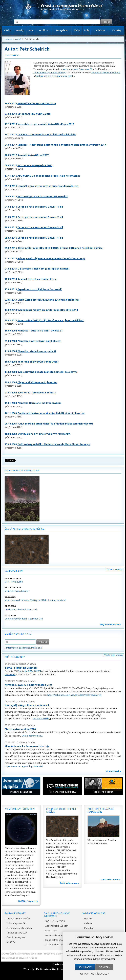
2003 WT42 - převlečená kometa (37, 393)
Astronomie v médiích (56, 935)
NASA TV (11, 942)
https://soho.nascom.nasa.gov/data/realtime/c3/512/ (74, 695)
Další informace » (28, 901)
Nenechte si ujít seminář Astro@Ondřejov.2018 (46, 124)
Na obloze (44, 30)
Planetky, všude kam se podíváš (37, 351)
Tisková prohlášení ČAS (18, 919)
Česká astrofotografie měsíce (24, 529)
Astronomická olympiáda (19, 928)
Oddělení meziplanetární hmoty (49, 73)
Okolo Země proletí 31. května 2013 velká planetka (48, 300)
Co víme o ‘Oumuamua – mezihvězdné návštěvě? (47, 134)
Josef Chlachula (29, 664)
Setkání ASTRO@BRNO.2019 (34, 114)
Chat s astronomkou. (32, 736)
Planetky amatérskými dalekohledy (39, 341)
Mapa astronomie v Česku (59, 940)
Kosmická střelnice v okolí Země (37, 279)
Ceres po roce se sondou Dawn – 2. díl (40, 217)
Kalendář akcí (14, 571)
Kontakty (117, 30)
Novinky (20, 30)
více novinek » (113, 771)
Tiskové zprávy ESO (17, 933)
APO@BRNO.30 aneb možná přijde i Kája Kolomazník (49, 176)
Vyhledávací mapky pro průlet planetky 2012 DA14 (48, 310)
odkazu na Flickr (41, 719)
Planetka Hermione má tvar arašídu (39, 403)
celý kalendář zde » (111, 625)
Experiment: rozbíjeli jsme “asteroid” (40, 289)
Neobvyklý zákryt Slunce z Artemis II (27, 705)
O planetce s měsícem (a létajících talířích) (43, 269)
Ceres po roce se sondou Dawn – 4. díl (40, 207)
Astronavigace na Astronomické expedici (43, 196)
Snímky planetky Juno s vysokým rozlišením (44, 434)
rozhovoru (10, 674)
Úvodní (8, 39)
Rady (86, 30)
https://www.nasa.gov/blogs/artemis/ (24, 766)
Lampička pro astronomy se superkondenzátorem (48, 186)
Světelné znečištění (55, 921)
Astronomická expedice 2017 (35, 165)
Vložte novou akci (115, 569)
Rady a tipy (51, 930)
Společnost (100, 30)
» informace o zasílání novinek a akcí (23, 648)
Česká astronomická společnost (26, 954)
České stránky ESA (16, 937)
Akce (31, 30)
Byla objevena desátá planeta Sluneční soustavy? (47, 372)
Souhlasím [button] (85, 967)
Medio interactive (46, 969)
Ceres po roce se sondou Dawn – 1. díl (40, 238)
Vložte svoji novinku (114, 655)
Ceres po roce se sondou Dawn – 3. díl (40, 227)
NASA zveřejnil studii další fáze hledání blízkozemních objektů (55, 424)
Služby (77, 30)
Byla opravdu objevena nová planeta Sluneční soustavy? (51, 258)
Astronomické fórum (56, 945)
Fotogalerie (62, 30)
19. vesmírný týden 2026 (20, 809)
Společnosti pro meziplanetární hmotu (55, 76)
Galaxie (88, 923)
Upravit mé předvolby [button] (94, 974)
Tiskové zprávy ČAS (17, 923)
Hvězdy (88, 919)
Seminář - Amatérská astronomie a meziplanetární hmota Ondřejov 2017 (62, 145)
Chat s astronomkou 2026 (20, 729)
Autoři (18, 39)
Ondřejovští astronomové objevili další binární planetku (51, 413)
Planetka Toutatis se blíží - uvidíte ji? (40, 331)
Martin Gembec (29, 681)
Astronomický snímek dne (22, 470)
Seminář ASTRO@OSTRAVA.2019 (37, 103)
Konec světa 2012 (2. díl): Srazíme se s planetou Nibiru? (51, 320)
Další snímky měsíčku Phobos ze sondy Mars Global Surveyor (54, 444)
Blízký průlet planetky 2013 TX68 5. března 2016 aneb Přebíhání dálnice (60, 248)
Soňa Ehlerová (28, 725)
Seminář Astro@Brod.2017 (33, 155)
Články (7, 30)
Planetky (89, 928)
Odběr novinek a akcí (18, 634)
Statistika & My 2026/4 (29, 671)
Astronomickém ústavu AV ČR (77, 69)
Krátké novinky (15, 657)
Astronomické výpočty (57, 926)
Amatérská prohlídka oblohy (106, 73)
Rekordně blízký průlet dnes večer (38, 362)
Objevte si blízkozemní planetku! (37, 382)
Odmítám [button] (105, 967)
